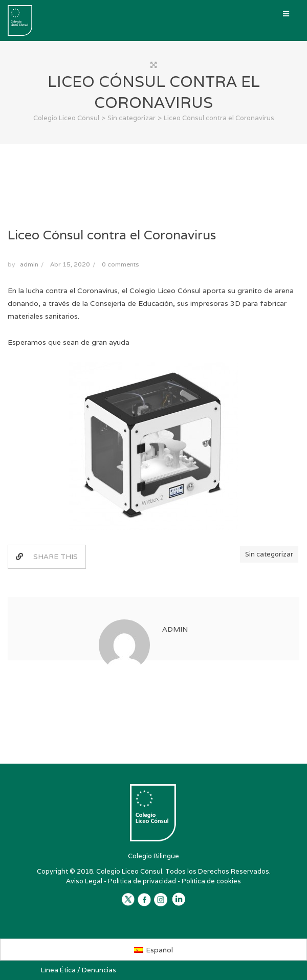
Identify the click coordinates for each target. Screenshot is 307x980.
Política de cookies (211, 881)
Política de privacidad (142, 881)
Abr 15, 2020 (70, 264)
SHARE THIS (47, 556)
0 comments (120, 264)
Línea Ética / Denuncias (79, 970)
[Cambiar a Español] (154, 949)
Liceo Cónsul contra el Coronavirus (112, 235)
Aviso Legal (84, 881)
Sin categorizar (269, 554)
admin (29, 264)
